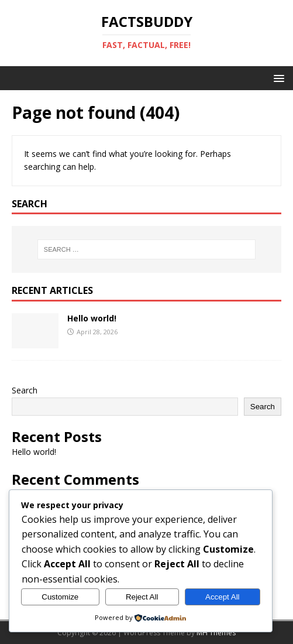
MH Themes (216, 633)
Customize (60, 597)
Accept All (223, 597)
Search (25, 390)
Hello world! (92, 318)
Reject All (142, 597)
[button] (277, 78)
